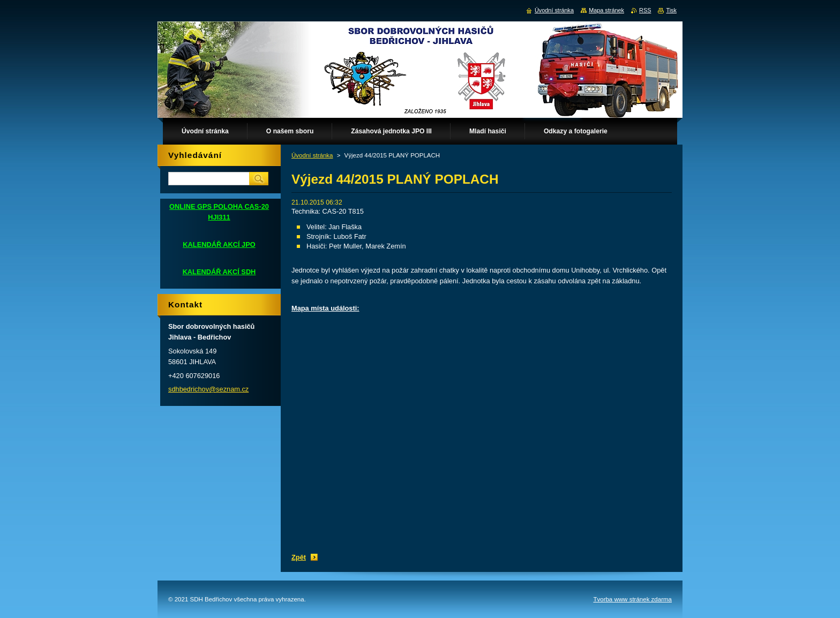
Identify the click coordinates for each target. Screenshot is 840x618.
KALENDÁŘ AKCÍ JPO (219, 244)
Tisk (671, 10)
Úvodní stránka (312, 155)
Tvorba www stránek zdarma (632, 599)
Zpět (299, 557)
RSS (645, 10)
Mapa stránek (606, 10)
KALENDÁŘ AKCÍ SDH (219, 272)
